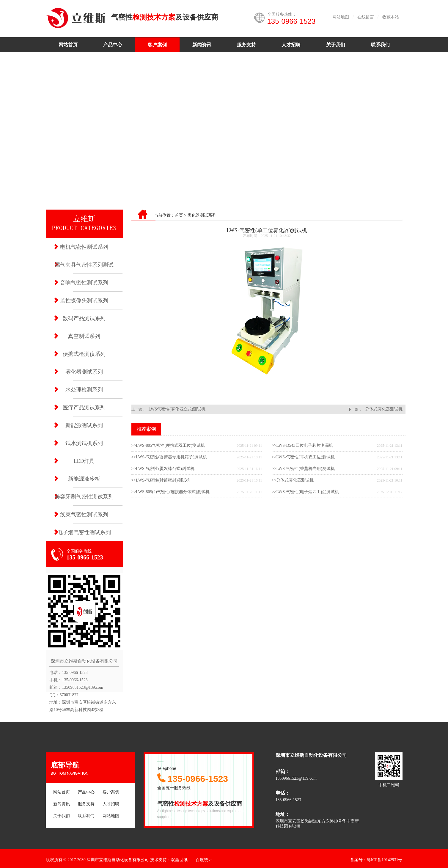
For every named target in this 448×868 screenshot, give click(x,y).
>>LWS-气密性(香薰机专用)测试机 (303, 469)
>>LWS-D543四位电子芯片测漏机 (302, 445)
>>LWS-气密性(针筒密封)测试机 (161, 480)
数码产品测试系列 (84, 318)
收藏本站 (391, 17)
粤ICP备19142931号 (385, 860)
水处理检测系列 (84, 390)
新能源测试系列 (84, 425)
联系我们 (380, 45)
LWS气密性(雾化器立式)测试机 (177, 409)
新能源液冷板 (84, 479)
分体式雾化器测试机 (384, 409)
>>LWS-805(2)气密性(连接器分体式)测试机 (171, 492)
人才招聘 (291, 45)
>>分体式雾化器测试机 (293, 480)
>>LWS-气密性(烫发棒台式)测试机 (163, 469)
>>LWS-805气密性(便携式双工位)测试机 (168, 445)
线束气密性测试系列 (84, 515)
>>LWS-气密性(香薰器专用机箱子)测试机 (169, 457)
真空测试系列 (84, 336)
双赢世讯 (179, 860)
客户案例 (157, 45)
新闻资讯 (202, 45)
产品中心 (113, 45)
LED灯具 (84, 461)
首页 (179, 215)
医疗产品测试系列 (84, 408)
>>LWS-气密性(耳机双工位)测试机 (303, 457)
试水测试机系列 (84, 443)
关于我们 (336, 45)
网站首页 (68, 45)
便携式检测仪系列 (84, 354)
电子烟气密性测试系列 (84, 532)
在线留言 (366, 17)
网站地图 (341, 17)
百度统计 (204, 860)
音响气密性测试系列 (84, 283)
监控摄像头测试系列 (84, 301)
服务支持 (246, 45)
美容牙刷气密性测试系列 (84, 497)
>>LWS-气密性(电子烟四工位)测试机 (305, 492)
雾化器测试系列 (84, 372)
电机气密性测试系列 (84, 247)
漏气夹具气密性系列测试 (84, 265)
